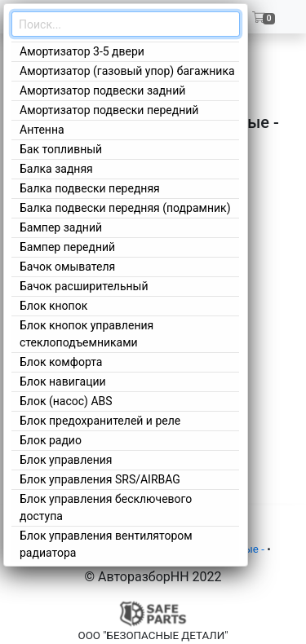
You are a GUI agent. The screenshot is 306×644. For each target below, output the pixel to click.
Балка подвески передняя (90, 188)
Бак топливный (61, 149)
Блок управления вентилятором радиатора (106, 544)
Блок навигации (63, 382)
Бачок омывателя (67, 267)
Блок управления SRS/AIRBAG (100, 479)
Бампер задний (61, 227)
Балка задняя (56, 169)
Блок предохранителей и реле (100, 421)
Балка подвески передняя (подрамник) (125, 208)
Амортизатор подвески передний (109, 110)
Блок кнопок (53, 306)
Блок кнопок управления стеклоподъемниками (86, 334)
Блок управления (66, 460)
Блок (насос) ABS (66, 401)
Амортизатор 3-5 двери (82, 51)
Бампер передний (67, 247)
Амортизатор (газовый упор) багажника (127, 71)
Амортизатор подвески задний (102, 90)
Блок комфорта (61, 362)
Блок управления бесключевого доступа (106, 507)
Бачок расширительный (84, 286)
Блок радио (51, 440)
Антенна (42, 130)
